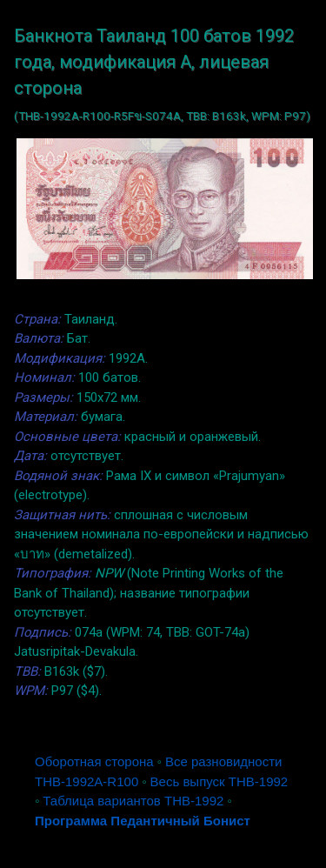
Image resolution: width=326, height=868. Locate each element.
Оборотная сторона (94, 761)
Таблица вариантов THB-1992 (133, 801)
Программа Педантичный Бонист (143, 821)
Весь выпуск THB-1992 (220, 781)
